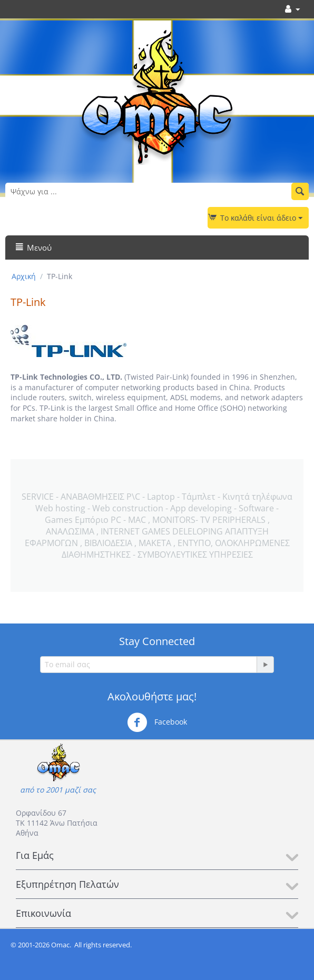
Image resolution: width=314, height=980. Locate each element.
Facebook (157, 722)
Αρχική (24, 276)
